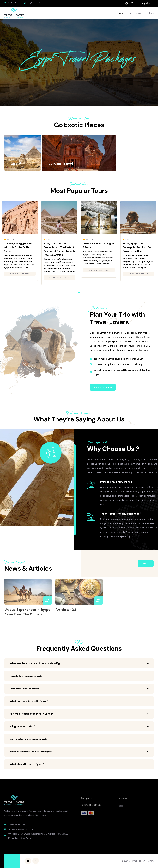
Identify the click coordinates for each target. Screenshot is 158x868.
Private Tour (23, 274)
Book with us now (103, 387)
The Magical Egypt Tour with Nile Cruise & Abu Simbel (18, 247)
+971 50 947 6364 (15, 3)
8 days (13, 274)
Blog (151, 13)
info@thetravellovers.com (38, 3)
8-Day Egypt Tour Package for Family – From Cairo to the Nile (138, 247)
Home (120, 13)
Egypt (16, 163)
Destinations (136, 13)
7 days (92, 270)
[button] (17, 63)
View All (146, 563)
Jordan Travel (61, 163)
